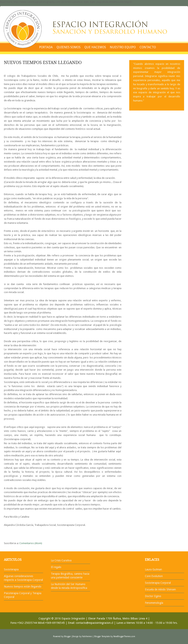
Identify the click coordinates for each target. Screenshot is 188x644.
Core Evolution (154, 576)
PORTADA (46, 47)
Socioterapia (11, 569)
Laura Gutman (153, 569)
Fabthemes (87, 636)
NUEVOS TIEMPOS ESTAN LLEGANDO (43, 63)
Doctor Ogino (153, 596)
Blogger (67, 636)
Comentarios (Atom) (31, 543)
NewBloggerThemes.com (124, 636)
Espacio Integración (73, 618)
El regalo (56, 567)
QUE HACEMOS (95, 47)
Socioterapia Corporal (158, 583)
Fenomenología (154, 603)
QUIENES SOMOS (69, 47)
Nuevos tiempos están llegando (23, 586)
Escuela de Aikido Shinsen (160, 589)
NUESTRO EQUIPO (123, 47)
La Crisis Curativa (61, 560)
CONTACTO (148, 47)
